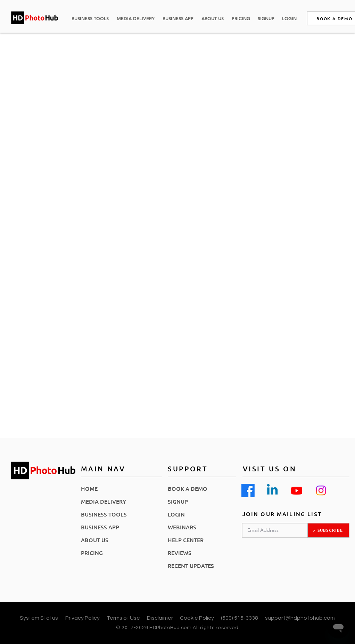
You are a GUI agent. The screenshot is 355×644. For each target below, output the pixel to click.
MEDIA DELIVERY (104, 501)
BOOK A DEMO (188, 488)
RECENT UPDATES (191, 565)
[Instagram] (321, 490)
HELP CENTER (186, 540)
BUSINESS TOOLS (104, 514)
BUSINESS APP (100, 527)
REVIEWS (180, 553)
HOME (89, 488)
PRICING (92, 553)
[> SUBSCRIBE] (328, 530)
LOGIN (176, 514)
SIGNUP (178, 501)
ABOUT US (95, 540)
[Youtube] (297, 490)
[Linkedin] (272, 490)
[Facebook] (248, 490)
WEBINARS (182, 527)
